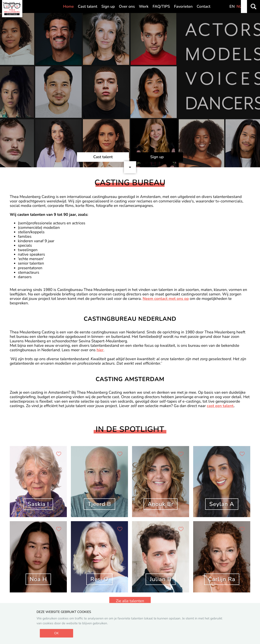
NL (239, 6)
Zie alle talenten (130, 601)
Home (68, 6)
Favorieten (183, 6)
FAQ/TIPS (161, 6)
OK (56, 633)
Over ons (127, 6)
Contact (204, 6)
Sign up (108, 6)
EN (232, 6)
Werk (144, 6)
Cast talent (88, 6)
